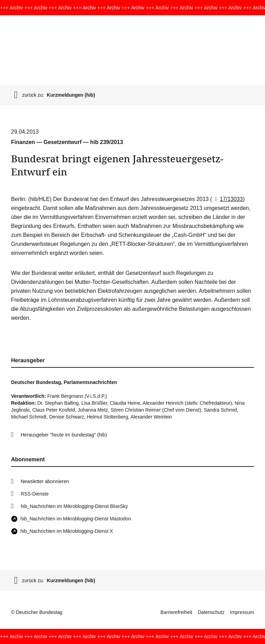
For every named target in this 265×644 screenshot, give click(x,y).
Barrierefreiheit (176, 612)
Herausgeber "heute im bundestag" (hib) (64, 435)
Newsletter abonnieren (45, 481)
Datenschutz (211, 612)
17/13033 (228, 199)
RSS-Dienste (35, 494)
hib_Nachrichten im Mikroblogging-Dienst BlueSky (74, 506)
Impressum (242, 612)
